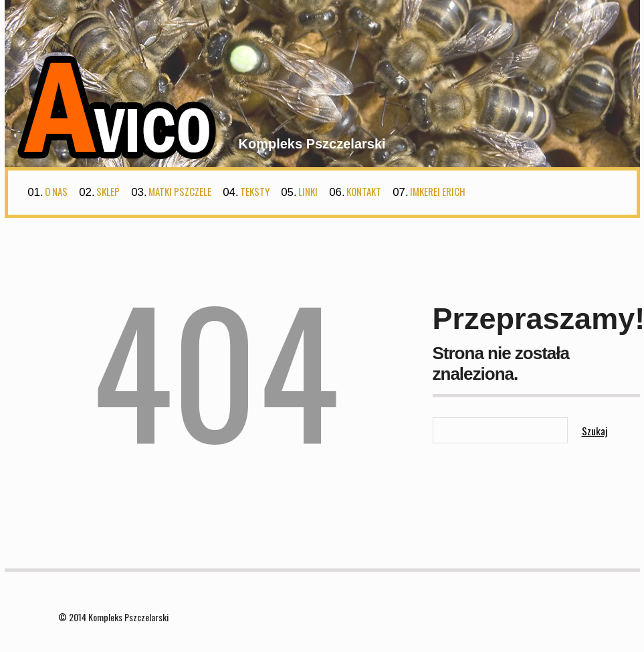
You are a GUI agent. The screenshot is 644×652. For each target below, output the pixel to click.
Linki (308, 191)
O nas (56, 191)
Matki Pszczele (180, 191)
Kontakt (364, 191)
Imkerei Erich (438, 191)
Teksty (255, 191)
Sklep (108, 191)
